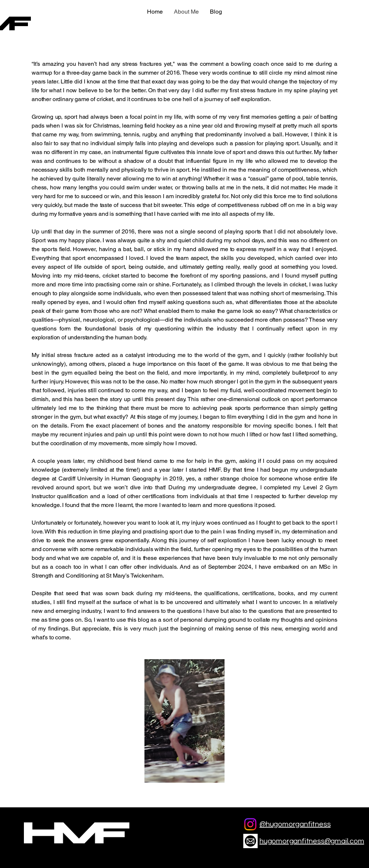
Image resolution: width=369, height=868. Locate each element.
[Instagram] (250, 824)
